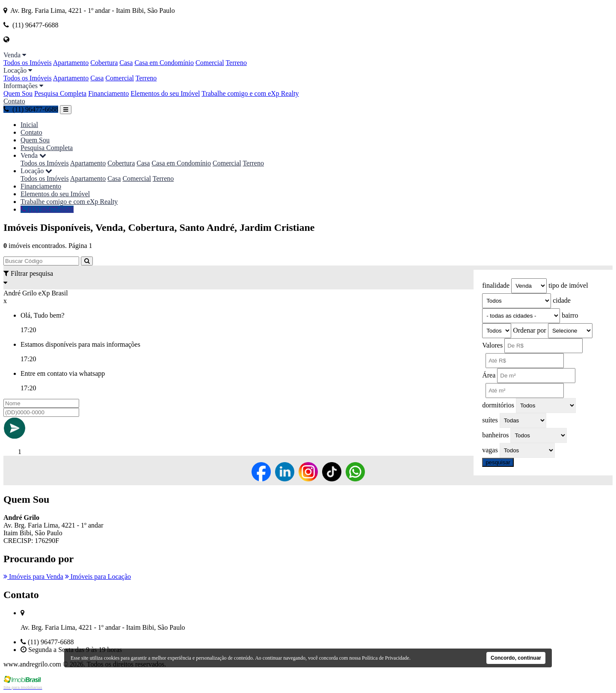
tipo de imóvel (568, 285)
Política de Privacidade (386, 658)
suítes (490, 420)
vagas (490, 450)
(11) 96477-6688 (31, 109)
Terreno (236, 63)
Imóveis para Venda (33, 577)
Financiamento (108, 93)
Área (489, 375)
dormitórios (498, 405)
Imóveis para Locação (98, 577)
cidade (562, 300)
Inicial (29, 125)
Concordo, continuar (516, 658)
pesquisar (498, 462)
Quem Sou (18, 93)
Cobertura (104, 63)
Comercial (210, 63)
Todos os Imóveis (28, 63)
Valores (492, 345)
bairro (570, 315)
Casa (126, 63)
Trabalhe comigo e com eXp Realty (250, 93)
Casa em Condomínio (164, 63)
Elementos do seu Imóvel (165, 93)
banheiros (495, 435)
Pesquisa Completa (60, 93)
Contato (14, 101)
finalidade (496, 285)
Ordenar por (530, 330)
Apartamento (71, 63)
